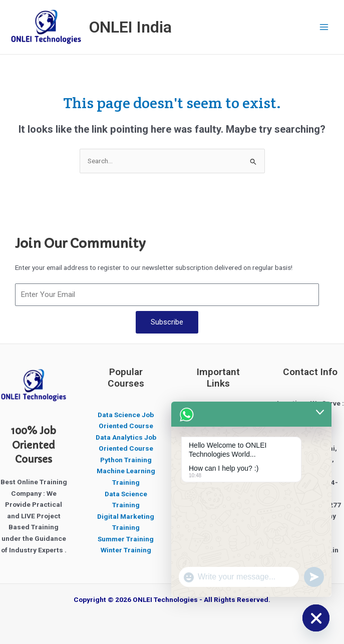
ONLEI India (130, 27)
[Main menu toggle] (324, 27)
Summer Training (126, 539)
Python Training (126, 460)
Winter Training (126, 550)
